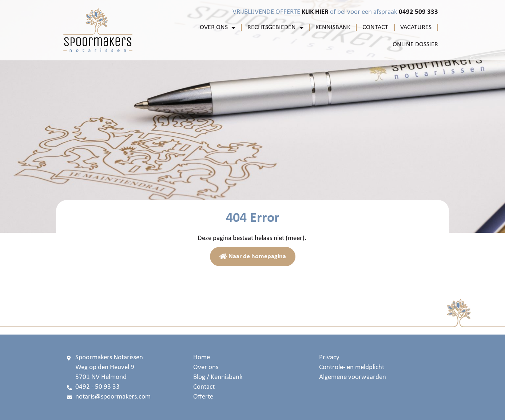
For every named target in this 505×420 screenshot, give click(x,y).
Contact (375, 27)
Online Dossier (415, 45)
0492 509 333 (418, 12)
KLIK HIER (315, 12)
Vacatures (416, 27)
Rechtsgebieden (275, 28)
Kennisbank (333, 27)
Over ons (218, 28)
